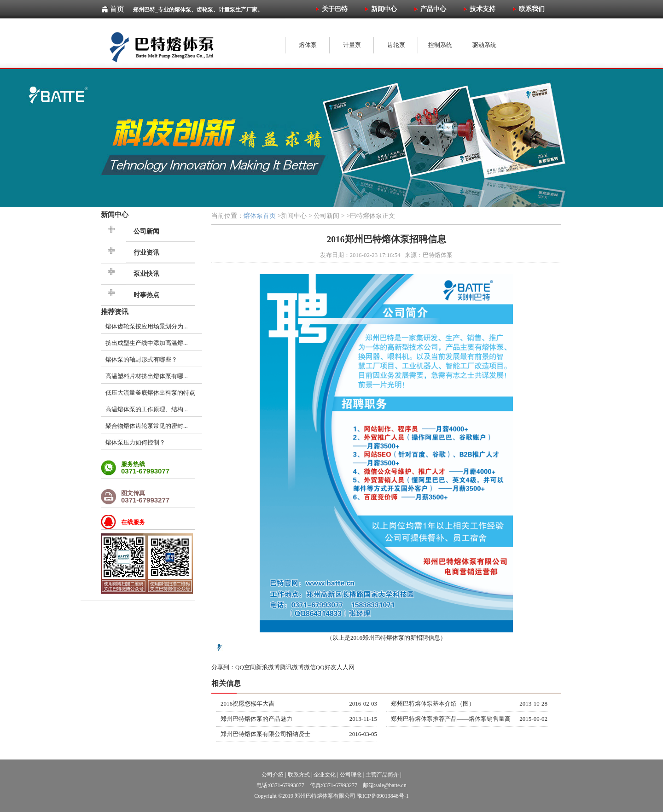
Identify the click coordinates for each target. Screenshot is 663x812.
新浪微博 (268, 667)
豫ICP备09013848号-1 (383, 796)
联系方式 (299, 775)
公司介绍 (273, 775)
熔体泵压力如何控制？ (135, 442)
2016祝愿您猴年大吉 (247, 704)
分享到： (223, 667)
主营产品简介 (382, 775)
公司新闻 (146, 231)
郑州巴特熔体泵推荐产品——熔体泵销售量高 (451, 719)
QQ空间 (246, 667)
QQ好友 (326, 667)
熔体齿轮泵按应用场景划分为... (147, 326)
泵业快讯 (146, 274)
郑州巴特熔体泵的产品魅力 (256, 719)
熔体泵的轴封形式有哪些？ (141, 359)
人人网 (346, 667)
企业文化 (325, 775)
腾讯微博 (292, 667)
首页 (117, 9)
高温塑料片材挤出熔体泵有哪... (147, 376)
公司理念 (351, 775)
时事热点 (146, 295)
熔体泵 (395, 638)
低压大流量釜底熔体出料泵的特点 (150, 393)
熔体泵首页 (260, 216)
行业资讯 (146, 253)
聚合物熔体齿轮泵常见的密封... (147, 426)
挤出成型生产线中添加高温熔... (147, 343)
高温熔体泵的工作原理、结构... (147, 409)
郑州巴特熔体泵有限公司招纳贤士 (265, 734)
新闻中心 (115, 214)
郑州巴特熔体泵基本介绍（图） (433, 704)
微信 (310, 667)
